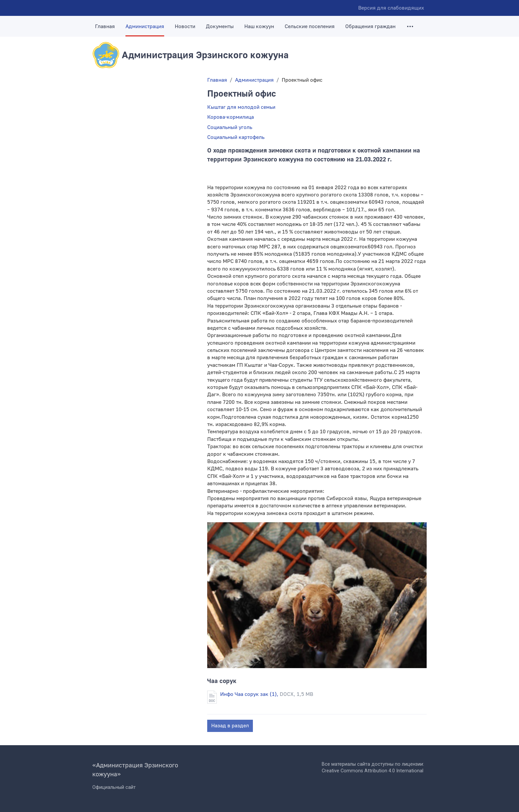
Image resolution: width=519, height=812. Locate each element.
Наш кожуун (259, 26)
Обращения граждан (370, 26)
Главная (105, 26)
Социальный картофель (236, 137)
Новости (185, 26)
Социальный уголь (230, 127)
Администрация (145, 26)
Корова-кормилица (231, 117)
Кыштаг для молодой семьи (241, 107)
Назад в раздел (230, 726)
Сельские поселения (310, 26)
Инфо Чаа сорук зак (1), (267, 694)
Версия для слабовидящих (391, 8)
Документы (220, 26)
